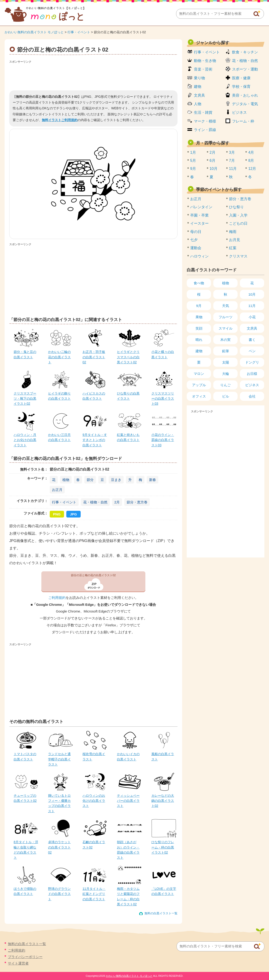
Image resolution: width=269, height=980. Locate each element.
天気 (226, 306)
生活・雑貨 (203, 112)
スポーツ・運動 (245, 69)
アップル (199, 385)
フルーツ (226, 317)
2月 (117, 502)
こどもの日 (238, 223)
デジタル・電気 (245, 104)
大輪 (226, 374)
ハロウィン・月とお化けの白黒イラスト (25, 440)
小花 (252, 317)
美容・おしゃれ (245, 95)
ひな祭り (236, 207)
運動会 (196, 248)
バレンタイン (201, 207)
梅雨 (233, 232)
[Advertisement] (93, 75)
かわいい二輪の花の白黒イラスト (59, 357)
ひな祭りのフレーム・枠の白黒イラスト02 (163, 847)
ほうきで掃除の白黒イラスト (25, 891)
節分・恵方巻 (137, 502)
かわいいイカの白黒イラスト (128, 756)
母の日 (196, 232)
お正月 (57, 490)
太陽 (226, 362)
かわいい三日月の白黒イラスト (59, 437)
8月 (251, 161)
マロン (199, 374)
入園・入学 (238, 215)
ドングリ (252, 362)
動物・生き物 (205, 61)
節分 (90, 480)
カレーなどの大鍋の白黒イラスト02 (163, 801)
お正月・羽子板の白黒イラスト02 (94, 357)
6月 (212, 161)
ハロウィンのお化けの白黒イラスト (94, 801)
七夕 (194, 240)
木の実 (225, 340)
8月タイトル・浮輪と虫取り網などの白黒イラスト (26, 850)
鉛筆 (226, 351)
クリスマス (238, 256)
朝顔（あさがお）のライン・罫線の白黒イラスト (128, 850)
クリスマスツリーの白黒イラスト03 (163, 399)
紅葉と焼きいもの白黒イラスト (128, 437)
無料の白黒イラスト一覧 (161, 913)
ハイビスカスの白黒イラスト (94, 396)
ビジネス (239, 112)
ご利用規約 (57, 598)
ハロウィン (199, 256)
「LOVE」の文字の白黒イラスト (164, 891)
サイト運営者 (18, 963)
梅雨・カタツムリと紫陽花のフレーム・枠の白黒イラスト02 (128, 896)
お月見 (235, 240)
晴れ (199, 340)
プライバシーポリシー (25, 957)
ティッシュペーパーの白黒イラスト (128, 801)
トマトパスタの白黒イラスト (25, 756)
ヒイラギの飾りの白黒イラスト (59, 396)
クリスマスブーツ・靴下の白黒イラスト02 (25, 399)
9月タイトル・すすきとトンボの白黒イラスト (95, 440)
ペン (252, 351)
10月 (214, 169)
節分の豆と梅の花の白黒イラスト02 (93, 575)
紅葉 (233, 248)
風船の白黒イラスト (163, 756)
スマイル (226, 328)
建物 (198, 87)
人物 (198, 104)
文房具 (199, 95)
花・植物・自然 (95, 502)
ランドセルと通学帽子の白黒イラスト (59, 759)
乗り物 (199, 78)
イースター (199, 223)
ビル (226, 396)
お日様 (252, 374)
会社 (252, 396)
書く (252, 340)
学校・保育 (241, 87)
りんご (225, 385)
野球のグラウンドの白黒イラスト (59, 894)
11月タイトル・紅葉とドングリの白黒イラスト (94, 894)
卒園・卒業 (199, 215)
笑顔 (199, 328)
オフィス (199, 396)
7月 (232, 161)
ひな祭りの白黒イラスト (128, 396)
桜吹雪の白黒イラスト (94, 756)
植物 (66, 480)
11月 (233, 169)
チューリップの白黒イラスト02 (25, 798)
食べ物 (199, 283)
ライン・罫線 (205, 130)
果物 (199, 317)
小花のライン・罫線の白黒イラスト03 (163, 440)
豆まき (116, 480)
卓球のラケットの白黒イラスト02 (59, 847)
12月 (252, 169)
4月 (251, 152)
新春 (153, 480)
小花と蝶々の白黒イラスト (163, 354)
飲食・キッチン (245, 52)
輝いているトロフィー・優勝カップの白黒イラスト (59, 803)
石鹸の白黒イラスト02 (94, 845)
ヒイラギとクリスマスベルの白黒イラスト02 (128, 357)
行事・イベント (79, 32)
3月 (232, 152)
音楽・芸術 (203, 69)
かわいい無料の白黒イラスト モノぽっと (34, 32)
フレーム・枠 (243, 121)
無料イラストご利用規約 (60, 120)
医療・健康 (241, 78)
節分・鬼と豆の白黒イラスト (25, 354)
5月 (193, 161)
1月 (193, 152)
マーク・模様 (205, 121)
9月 (193, 169)
